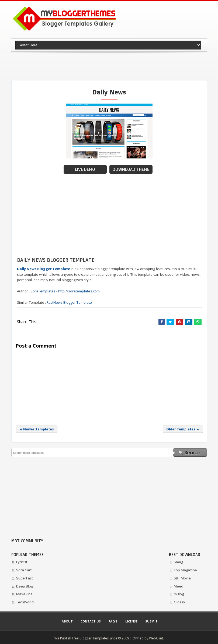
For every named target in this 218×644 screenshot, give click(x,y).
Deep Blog (25, 586)
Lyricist (22, 562)
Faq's (113, 621)
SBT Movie (182, 578)
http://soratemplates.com (79, 291)
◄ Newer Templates (37, 429)
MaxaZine (24, 594)
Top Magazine (185, 570)
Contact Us (91, 621)
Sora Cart (24, 570)
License (131, 621)
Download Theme (131, 169)
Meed (179, 586)
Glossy (179, 602)
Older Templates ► (183, 429)
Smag (178, 562)
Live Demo (85, 169)
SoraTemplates (43, 291)
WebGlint (156, 638)
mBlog (179, 594)
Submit (151, 621)
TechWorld (25, 602)
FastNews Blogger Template (69, 302)
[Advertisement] (109, 66)
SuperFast (25, 578)
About (67, 621)
